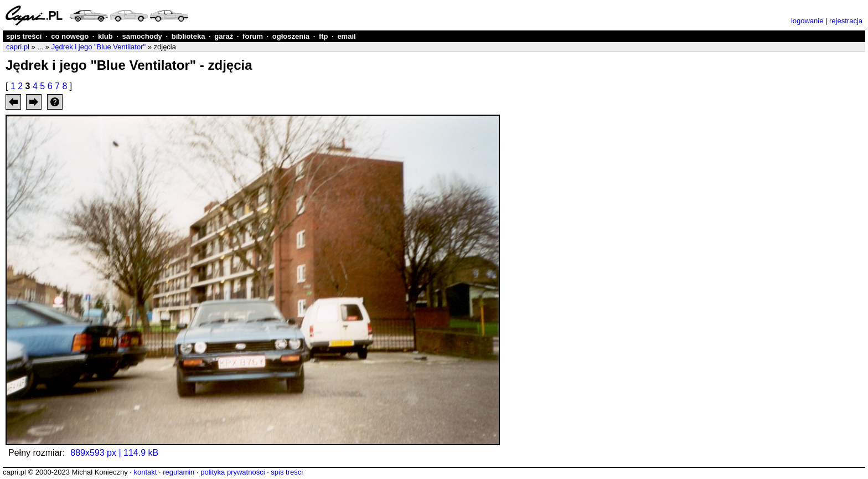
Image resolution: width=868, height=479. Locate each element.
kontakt (145, 472)
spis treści (24, 36)
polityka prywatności (232, 472)
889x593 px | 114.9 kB (114, 453)
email (346, 36)
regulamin (179, 472)
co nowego (70, 36)
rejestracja (846, 21)
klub (105, 36)
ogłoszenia (291, 36)
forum (253, 36)
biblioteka (188, 36)
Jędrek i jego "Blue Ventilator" (99, 47)
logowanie (807, 21)
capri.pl (18, 47)
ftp (324, 36)
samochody (142, 36)
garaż (224, 36)
